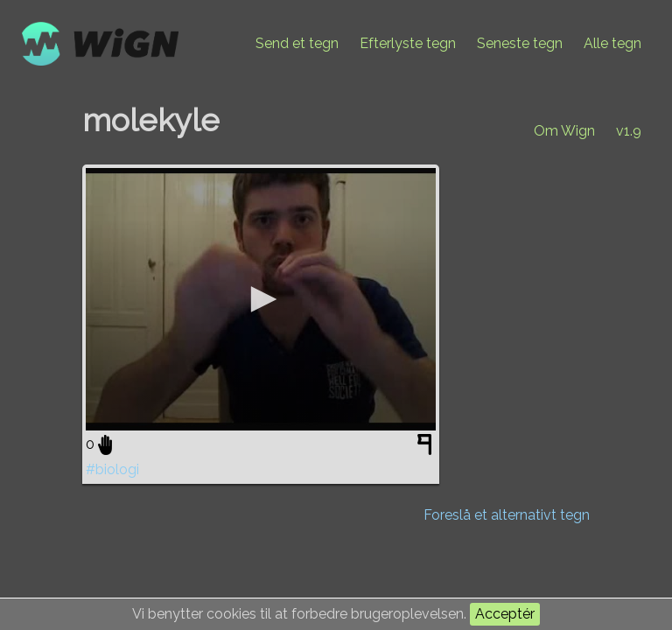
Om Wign (564, 131)
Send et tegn (297, 43)
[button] (261, 299)
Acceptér (505, 614)
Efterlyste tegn (408, 43)
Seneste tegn (520, 43)
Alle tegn (612, 43)
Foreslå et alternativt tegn (507, 515)
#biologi (112, 469)
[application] (261, 299)
